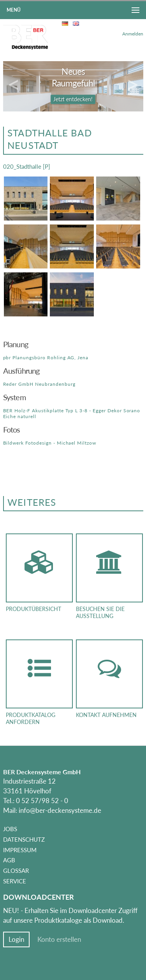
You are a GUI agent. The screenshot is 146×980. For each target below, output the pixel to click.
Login (16, 939)
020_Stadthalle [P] (27, 166)
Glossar (16, 871)
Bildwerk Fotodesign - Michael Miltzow (50, 443)
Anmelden (133, 34)
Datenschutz (24, 839)
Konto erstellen (59, 939)
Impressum (20, 850)
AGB (9, 860)
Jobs (10, 829)
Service (15, 881)
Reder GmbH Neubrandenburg (39, 384)
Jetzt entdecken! (73, 99)
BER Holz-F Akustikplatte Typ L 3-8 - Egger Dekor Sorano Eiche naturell (72, 413)
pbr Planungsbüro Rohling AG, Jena (46, 358)
